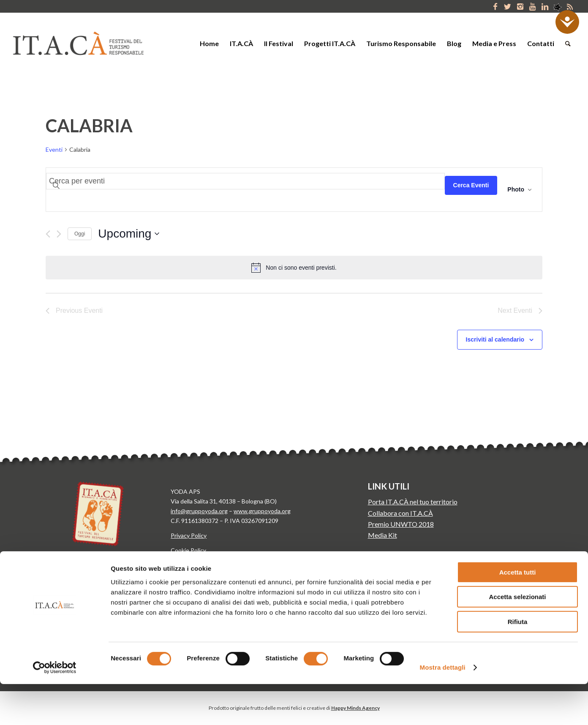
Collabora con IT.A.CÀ (400, 513)
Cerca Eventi (471, 185)
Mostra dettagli (443, 708)
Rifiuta (518, 663)
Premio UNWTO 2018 (401, 524)
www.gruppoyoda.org (262, 511)
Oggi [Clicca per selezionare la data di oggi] (80, 234)
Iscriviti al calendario (495, 339)
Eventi (54, 149)
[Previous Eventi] (48, 234)
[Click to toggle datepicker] (129, 234)
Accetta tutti (518, 613)
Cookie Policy (188, 550)
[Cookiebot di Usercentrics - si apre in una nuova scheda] (55, 709)
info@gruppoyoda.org (199, 511)
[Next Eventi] (59, 234)
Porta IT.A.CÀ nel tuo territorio (413, 502)
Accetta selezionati (517, 638)
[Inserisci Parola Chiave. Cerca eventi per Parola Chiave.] (245, 181)
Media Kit (382, 535)
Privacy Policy (189, 535)
